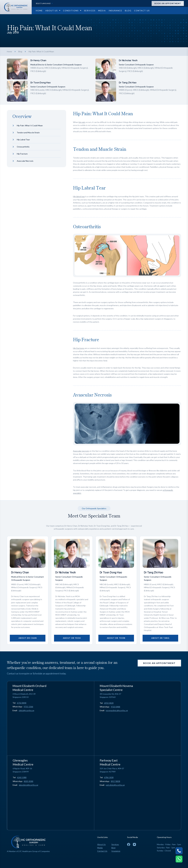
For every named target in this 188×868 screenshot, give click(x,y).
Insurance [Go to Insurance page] (116, 851)
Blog (20, 51)
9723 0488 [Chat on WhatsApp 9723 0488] (116, 707)
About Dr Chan (28, 638)
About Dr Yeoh (72, 638)
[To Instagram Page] (134, 844)
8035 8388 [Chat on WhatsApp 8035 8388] (29, 781)
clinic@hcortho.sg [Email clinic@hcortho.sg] (27, 710)
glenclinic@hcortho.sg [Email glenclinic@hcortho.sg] (29, 785)
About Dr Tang (160, 638)
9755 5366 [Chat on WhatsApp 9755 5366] (28, 707)
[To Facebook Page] (129, 844)
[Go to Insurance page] (115, 11)
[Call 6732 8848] (22, 703)
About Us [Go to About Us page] (101, 844)
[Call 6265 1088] (22, 777)
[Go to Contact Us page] (142, 11)
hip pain (82, 122)
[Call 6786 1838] (109, 777)
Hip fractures (79, 348)
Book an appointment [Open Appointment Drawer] (168, 3)
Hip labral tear (79, 196)
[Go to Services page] (90, 11)
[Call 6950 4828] (109, 703)
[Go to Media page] (102, 11)
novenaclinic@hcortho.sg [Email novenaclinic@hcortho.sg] (117, 710)
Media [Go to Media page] (100, 848)
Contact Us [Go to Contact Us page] (102, 851)
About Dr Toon (116, 638)
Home (9, 51)
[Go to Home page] (39, 11)
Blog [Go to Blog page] (113, 848)
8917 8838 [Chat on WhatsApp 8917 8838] (116, 781)
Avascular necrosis (81, 451)
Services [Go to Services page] (115, 844)
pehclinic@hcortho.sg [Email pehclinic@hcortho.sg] (115, 785)
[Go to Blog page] (128, 11)
